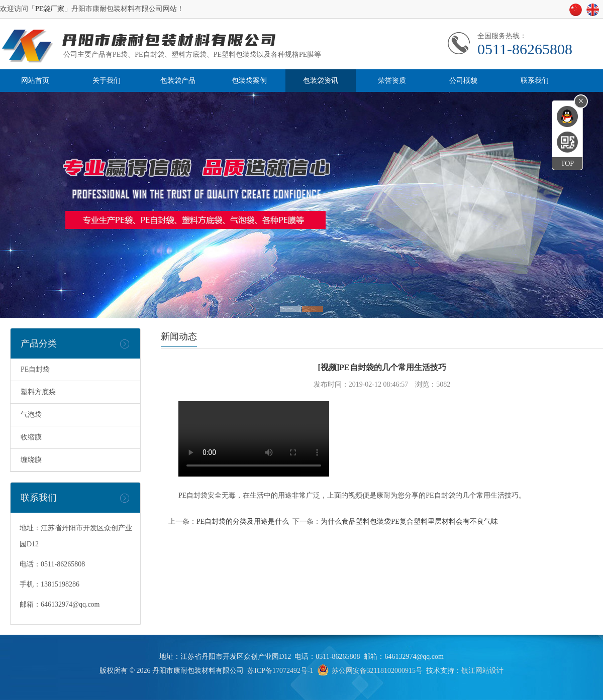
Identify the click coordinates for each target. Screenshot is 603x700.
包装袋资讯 (321, 81)
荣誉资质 (392, 81)
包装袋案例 (249, 81)
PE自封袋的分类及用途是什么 (243, 521)
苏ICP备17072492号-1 (280, 671)
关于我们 (107, 81)
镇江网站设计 (482, 671)
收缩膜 (31, 437)
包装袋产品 (178, 81)
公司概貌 (463, 81)
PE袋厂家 (50, 9)
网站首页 (35, 81)
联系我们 (535, 81)
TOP (567, 163)
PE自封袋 (35, 369)
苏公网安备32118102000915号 (377, 671)
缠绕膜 (31, 460)
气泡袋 (31, 415)
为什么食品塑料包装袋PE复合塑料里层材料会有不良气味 (409, 521)
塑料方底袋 (38, 392)
